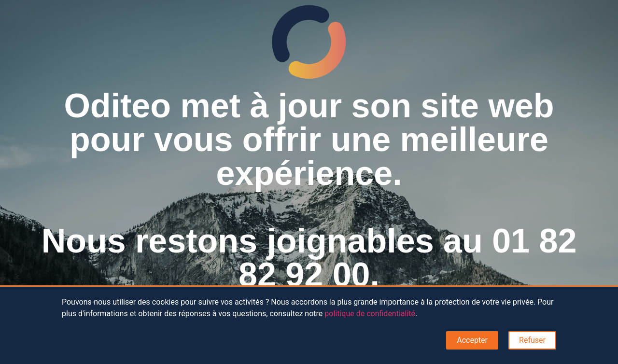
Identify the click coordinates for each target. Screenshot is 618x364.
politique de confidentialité (370, 314)
